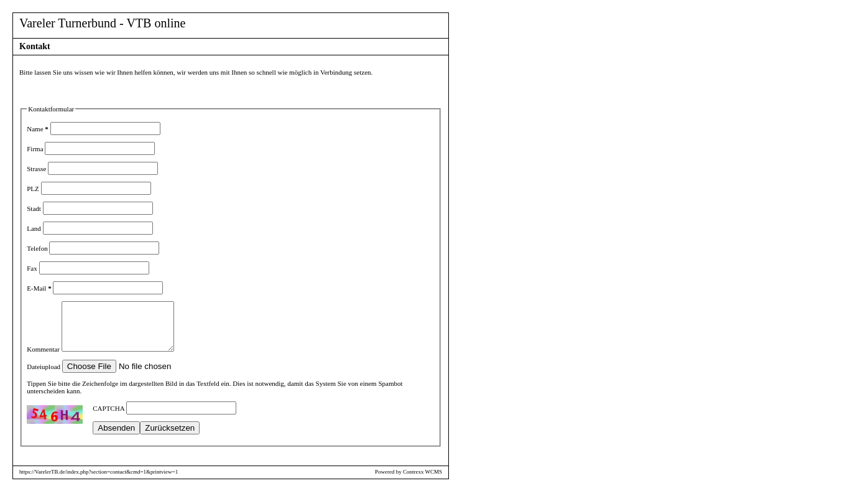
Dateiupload (44, 376)
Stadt (35, 208)
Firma (36, 149)
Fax (33, 268)
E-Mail (39, 288)
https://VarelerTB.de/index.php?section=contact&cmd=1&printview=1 (99, 481)
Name (38, 129)
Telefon (38, 248)
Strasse (37, 169)
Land (35, 228)
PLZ (34, 189)
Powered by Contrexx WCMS (409, 481)
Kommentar (44, 358)
